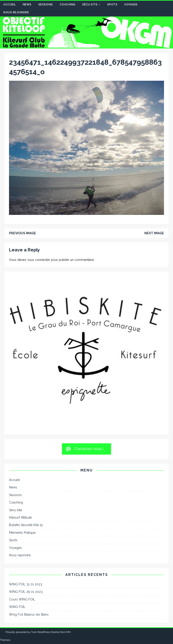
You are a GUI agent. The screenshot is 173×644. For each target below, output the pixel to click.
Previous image (23, 233)
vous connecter (39, 260)
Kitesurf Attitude (20, 517)
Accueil (10, 5)
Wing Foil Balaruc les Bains (29, 614)
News (27, 5)
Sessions (46, 5)
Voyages (131, 5)
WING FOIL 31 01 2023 (26, 584)
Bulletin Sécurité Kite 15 (26, 525)
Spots (112, 5)
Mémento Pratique (22, 533)
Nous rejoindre (16, 12)
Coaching (68, 5)
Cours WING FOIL (22, 599)
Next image (154, 233)
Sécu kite (90, 5)
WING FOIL (17, 607)
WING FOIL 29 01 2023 (26, 592)
